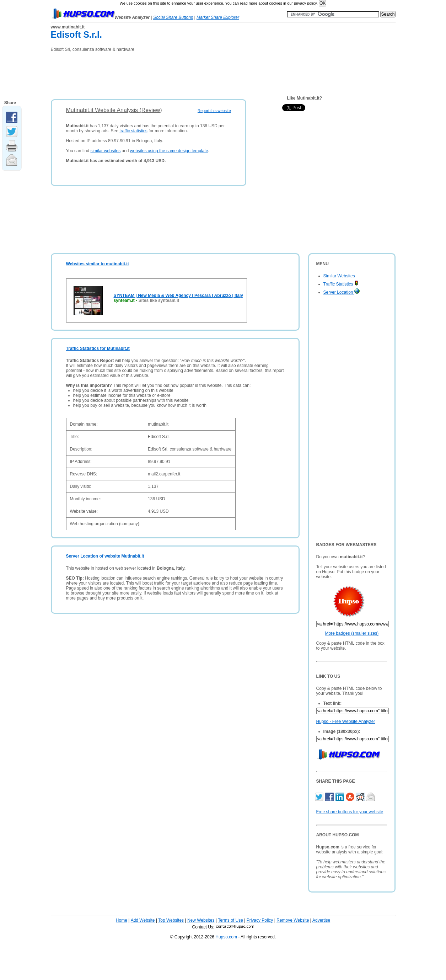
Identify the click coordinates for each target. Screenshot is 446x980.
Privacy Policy (260, 920)
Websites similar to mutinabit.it (98, 264)
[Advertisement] (180, 73)
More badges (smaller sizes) (352, 633)
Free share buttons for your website (350, 812)
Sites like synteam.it (159, 300)
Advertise (321, 920)
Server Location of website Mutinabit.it (105, 556)
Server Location (342, 292)
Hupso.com (226, 937)
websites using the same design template (169, 151)
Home (122, 920)
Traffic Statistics (341, 284)
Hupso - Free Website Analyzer (346, 721)
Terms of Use (230, 920)
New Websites (201, 920)
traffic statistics (133, 131)
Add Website (143, 920)
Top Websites (171, 920)
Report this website (214, 111)
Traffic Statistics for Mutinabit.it (98, 348)
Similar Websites (339, 276)
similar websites (105, 151)
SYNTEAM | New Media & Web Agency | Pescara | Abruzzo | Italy (178, 295)
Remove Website (293, 920)
